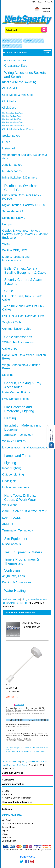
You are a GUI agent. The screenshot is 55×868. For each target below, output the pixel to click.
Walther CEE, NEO (15, 250)
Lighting (10, 463)
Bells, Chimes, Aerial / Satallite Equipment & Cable (25, 271)
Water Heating (15, 591)
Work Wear (9, 505)
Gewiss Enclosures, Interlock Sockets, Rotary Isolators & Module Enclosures (25, 234)
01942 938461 (12, 815)
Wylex (6, 244)
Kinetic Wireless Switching (19, 82)
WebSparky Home (11, 599)
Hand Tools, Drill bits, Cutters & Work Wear (20, 498)
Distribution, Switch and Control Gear (22, 188)
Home (6, 40)
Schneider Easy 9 (14, 218)
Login (40, 2)
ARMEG (8, 524)
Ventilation (12, 571)
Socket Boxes (11, 136)
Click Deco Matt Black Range (12, 116)
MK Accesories (12, 171)
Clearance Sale (16, 66)
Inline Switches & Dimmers (20, 177)
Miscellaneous (12, 544)
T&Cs (34, 2)
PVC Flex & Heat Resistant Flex (23, 316)
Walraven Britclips (14, 441)
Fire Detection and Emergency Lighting (19, 409)
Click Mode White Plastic (18, 129)
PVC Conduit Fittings (16, 399)
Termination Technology (18, 435)
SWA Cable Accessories (18, 342)
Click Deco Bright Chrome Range (13, 125)
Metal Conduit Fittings (16, 392)
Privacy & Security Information (17, 798)
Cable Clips (10, 349)
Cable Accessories (18, 337)
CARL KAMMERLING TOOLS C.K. (25, 511)
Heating (10, 418)
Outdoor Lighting (13, 474)
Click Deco (9, 108)
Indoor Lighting (12, 468)
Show (47, 53)
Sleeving (8, 375)
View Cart (46, 8)
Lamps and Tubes (18, 456)
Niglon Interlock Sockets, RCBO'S (24, 205)
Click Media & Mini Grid (17, 95)
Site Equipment (16, 539)
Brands (6, 46)
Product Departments (15, 61)
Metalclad (9, 148)
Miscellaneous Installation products (25, 447)
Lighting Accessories (16, 487)
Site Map (8, 794)
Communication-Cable (17, 329)
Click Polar (9, 101)
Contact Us (48, 2)
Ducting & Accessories (17, 582)
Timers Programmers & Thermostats (22, 561)
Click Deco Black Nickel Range (12, 119)
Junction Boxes (12, 165)
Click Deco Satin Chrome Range (13, 122)
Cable (9, 291)
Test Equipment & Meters (23, 552)
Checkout (46, 12)
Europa (7, 224)
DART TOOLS (11, 518)
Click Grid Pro (11, 88)
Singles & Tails (12, 322)
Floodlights (9, 481)
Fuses (6, 142)
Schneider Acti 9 (13, 211)
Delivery (28, 40)
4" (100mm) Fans (13, 576)
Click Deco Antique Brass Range (13, 113)
